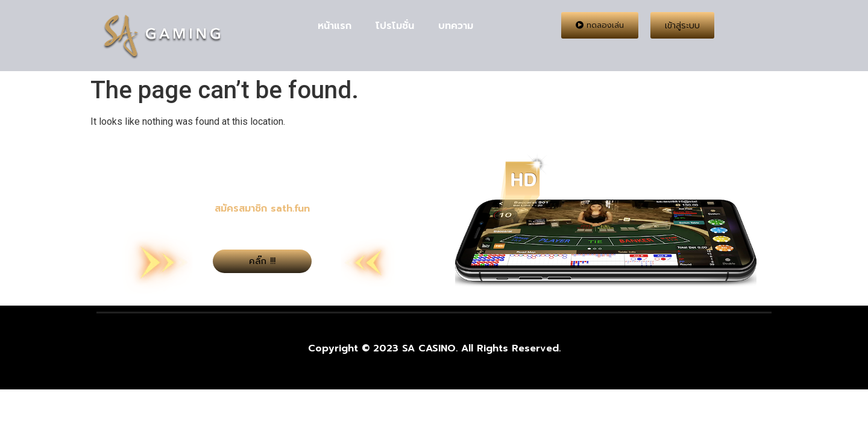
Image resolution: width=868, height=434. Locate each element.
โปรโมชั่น (395, 26)
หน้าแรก (335, 26)
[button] (600, 25)
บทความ (456, 26)
